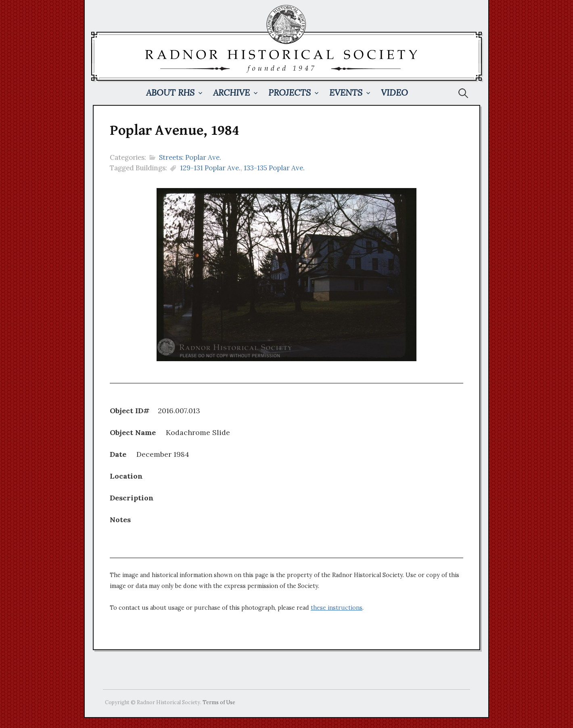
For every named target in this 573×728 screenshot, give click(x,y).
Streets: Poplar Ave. (190, 157)
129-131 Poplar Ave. (210, 168)
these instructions (337, 608)
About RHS (170, 93)
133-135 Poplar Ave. (274, 168)
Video (394, 93)
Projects (290, 93)
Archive (231, 93)
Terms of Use (219, 702)
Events (346, 93)
